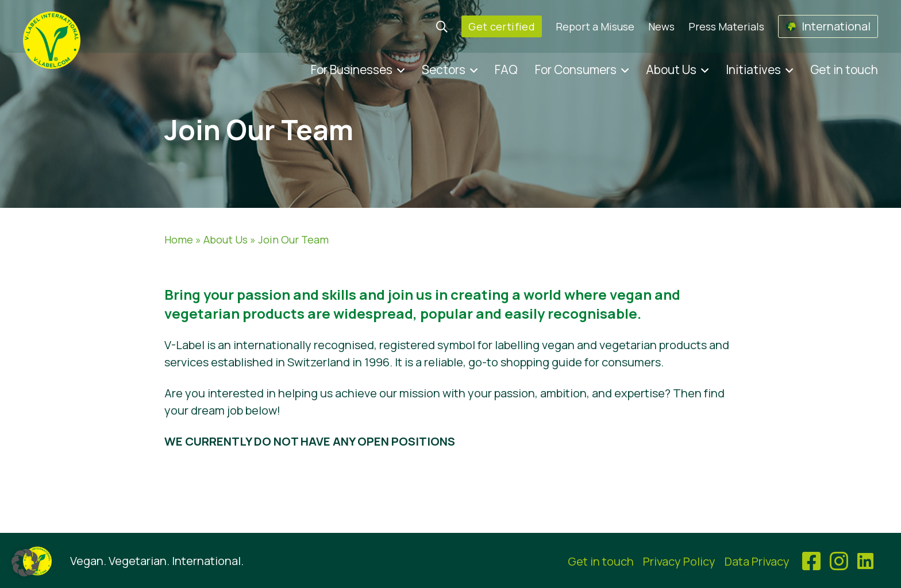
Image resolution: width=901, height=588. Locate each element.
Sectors (444, 69)
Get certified (502, 26)
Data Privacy (757, 561)
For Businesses (352, 69)
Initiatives (753, 69)
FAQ (506, 69)
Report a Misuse (595, 26)
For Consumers (576, 69)
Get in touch (844, 69)
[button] (25, 563)
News (661, 26)
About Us (671, 69)
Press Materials (726, 26)
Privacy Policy (679, 561)
